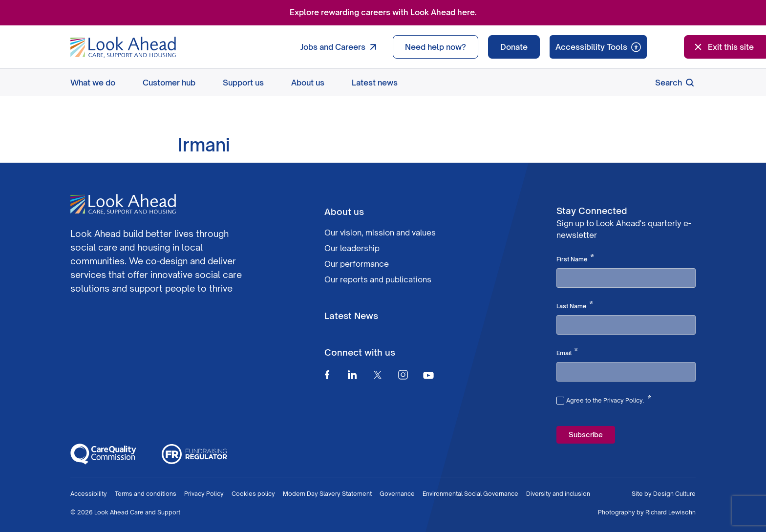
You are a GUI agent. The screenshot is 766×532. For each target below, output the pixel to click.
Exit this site (723, 47)
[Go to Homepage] (123, 47)
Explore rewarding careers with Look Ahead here (382, 12)
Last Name (575, 305)
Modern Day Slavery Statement (327, 494)
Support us (243, 83)
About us (308, 83)
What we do (93, 83)
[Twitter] (378, 375)
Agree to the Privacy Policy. (609, 399)
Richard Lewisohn (670, 512)
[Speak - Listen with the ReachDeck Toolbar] (598, 47)
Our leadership (352, 248)
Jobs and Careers (341, 47)
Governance (397, 494)
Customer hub (169, 83)
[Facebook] (327, 375)
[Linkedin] (352, 375)
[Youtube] (428, 375)
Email (567, 352)
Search (675, 83)
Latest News (351, 316)
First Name (575, 258)
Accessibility (89, 494)
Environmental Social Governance (470, 494)
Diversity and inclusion (558, 494)
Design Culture (674, 494)
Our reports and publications (378, 279)
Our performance (357, 264)
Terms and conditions (146, 494)
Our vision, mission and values (380, 233)
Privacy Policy (204, 494)
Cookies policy (253, 494)
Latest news (375, 83)
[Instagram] (403, 375)
